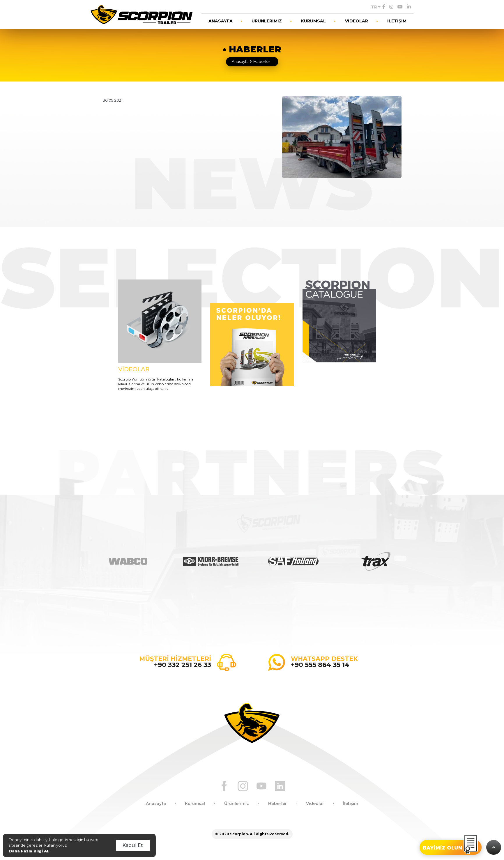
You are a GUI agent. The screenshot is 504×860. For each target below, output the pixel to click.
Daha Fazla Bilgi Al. (29, 851)
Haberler (262, 61)
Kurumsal (195, 804)
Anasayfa (240, 61)
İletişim (351, 804)
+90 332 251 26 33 (183, 665)
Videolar (315, 804)
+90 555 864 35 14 (320, 665)
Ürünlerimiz (237, 804)
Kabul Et (133, 845)
